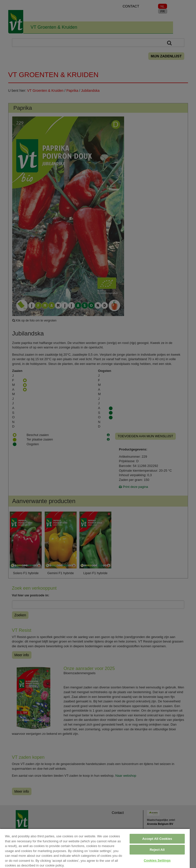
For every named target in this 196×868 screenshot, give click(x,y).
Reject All (157, 850)
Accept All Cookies (157, 839)
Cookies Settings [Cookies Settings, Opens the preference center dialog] (157, 860)
